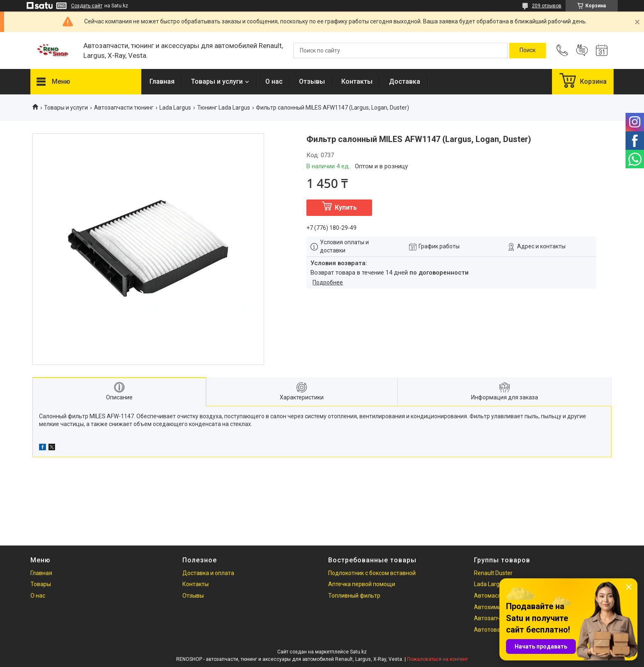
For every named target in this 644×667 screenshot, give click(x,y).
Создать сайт (87, 6)
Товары (41, 584)
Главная (162, 81)
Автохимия (489, 607)
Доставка (405, 81)
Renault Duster (493, 573)
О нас (274, 81)
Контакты (357, 81)
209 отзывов (547, 6)
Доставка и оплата (208, 573)
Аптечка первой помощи (362, 584)
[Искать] (528, 50)
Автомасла (489, 596)
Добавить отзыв (582, 50)
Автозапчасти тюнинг (124, 108)
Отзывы (312, 81)
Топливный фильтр (354, 596)
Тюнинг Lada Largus (224, 108)
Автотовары (491, 630)
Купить (346, 207)
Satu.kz (358, 652)
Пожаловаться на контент (437, 659)
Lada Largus (175, 108)
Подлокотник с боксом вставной (372, 573)
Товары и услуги (217, 81)
